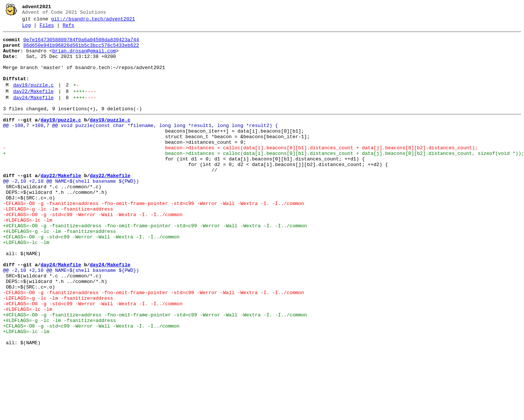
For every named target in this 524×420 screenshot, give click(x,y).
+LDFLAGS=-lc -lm (26, 285)
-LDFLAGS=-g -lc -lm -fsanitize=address (58, 245)
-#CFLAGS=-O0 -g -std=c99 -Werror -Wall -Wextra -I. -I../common (93, 251)
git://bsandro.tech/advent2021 (93, 21)
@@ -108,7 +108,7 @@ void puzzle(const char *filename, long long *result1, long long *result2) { (140, 144)
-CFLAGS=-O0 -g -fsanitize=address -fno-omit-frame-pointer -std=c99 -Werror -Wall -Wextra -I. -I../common (153, 238)
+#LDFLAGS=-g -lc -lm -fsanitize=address (59, 271)
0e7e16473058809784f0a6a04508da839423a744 (81, 44)
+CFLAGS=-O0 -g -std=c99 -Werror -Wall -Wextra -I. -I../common (91, 278)
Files (47, 29)
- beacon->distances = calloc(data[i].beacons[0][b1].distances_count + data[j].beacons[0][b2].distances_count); (240, 171)
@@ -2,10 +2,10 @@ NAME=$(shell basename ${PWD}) (71, 211)
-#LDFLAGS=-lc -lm (28, 258)
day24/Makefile (33, 113)
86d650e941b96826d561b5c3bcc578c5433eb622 (81, 51)
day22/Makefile (33, 106)
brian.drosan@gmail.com (84, 58)
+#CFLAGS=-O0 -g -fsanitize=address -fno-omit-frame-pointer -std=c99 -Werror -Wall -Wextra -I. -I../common (155, 265)
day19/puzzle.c (33, 98)
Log (27, 29)
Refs (68, 29)
